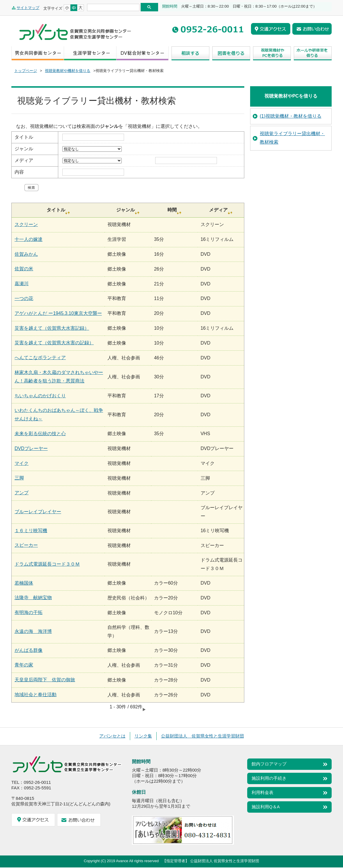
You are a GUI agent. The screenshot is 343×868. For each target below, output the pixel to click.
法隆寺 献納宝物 (33, 598)
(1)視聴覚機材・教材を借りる (291, 116)
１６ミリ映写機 (31, 531)
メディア (24, 160)
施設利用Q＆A (266, 807)
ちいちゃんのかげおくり (40, 396)
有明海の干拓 (29, 612)
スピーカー (26, 545)
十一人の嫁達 (29, 239)
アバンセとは (112, 736)
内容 (19, 172)
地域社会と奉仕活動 (36, 695)
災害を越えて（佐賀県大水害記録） (52, 328)
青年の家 (24, 665)
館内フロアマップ (269, 764)
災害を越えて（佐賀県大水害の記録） (54, 343)
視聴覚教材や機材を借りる (68, 71)
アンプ (22, 493)
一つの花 (24, 298)
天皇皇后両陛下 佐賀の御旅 (45, 680)
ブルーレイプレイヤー (38, 512)
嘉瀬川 (22, 284)
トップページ (26, 71)
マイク (22, 463)
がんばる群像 (29, 650)
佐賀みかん (26, 254)
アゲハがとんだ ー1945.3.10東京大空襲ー (58, 313)
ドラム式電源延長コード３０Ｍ (47, 564)
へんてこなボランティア (40, 358)
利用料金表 (262, 792)
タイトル (24, 137)
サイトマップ (28, 8)
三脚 (19, 478)
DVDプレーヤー (31, 448)
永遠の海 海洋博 (33, 631)
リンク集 (143, 736)
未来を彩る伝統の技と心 (40, 434)
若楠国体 (24, 583)
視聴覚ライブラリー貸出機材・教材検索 (292, 138)
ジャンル (24, 149)
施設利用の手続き (269, 778)
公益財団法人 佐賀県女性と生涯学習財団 (203, 736)
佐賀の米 (24, 269)
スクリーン (26, 224)
